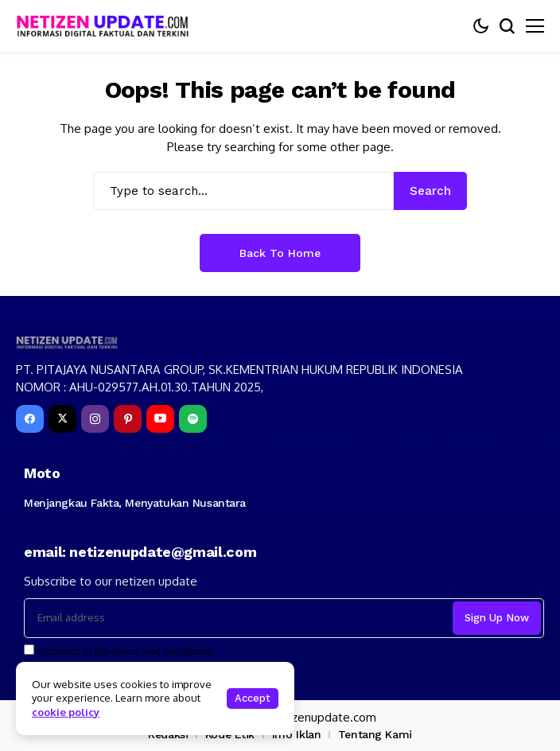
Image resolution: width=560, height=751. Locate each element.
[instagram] (95, 419)
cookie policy (66, 712)
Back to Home (280, 253)
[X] (62, 419)
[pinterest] (128, 419)
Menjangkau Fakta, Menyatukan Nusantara (135, 503)
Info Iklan (297, 734)
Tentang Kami (375, 734)
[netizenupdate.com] (107, 26)
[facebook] (30, 419)
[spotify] (193, 419)
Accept (253, 698)
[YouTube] (160, 419)
